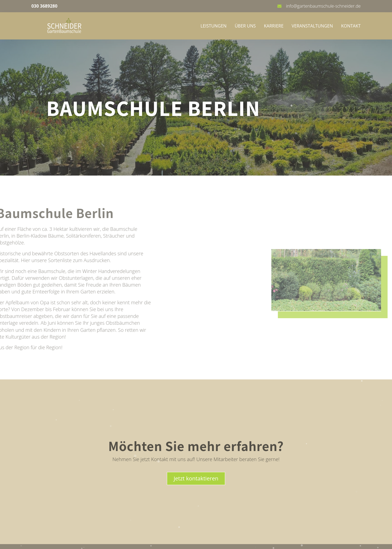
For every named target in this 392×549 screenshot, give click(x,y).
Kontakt (351, 26)
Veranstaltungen (312, 26)
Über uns (245, 26)
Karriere (274, 26)
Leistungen (214, 26)
